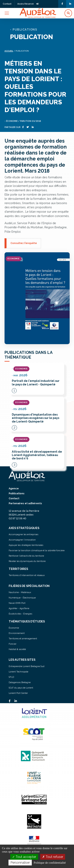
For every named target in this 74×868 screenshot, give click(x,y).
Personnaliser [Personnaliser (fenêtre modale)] (20, 863)
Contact (7, 4)
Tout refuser (53, 857)
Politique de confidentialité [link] (50, 863)
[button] (68, 13)
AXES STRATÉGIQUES (24, 528)
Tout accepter (24, 857)
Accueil (9, 51)
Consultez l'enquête (24, 243)
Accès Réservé (28, 4)
